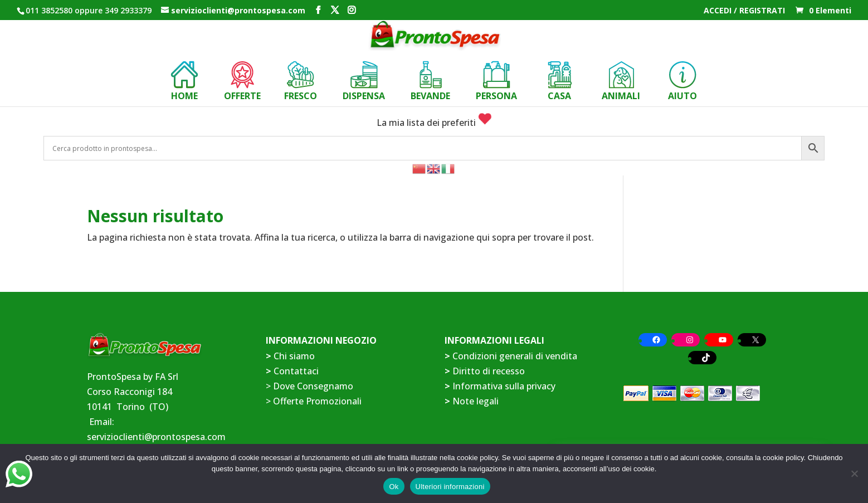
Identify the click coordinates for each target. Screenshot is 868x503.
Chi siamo (294, 356)
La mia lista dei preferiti (434, 123)
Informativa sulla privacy (504, 386)
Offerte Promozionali (316, 401)
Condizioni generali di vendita (515, 356)
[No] (854, 473)
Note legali (476, 401)
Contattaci (296, 371)
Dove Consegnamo (313, 386)
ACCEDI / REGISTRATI (744, 11)
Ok (394, 487)
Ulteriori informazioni (450, 487)
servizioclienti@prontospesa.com (156, 437)
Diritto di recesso (489, 371)
